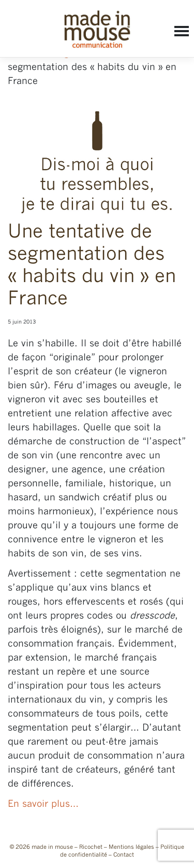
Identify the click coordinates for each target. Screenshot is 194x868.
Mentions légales (131, 847)
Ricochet (91, 847)
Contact (124, 855)
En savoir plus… (43, 804)
